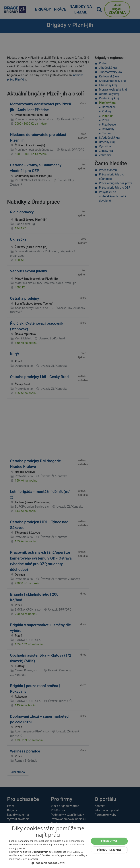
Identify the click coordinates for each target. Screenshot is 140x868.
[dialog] (70, 845)
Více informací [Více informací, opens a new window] (30, 859)
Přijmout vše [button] (109, 841)
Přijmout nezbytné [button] (109, 850)
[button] (48, 863)
